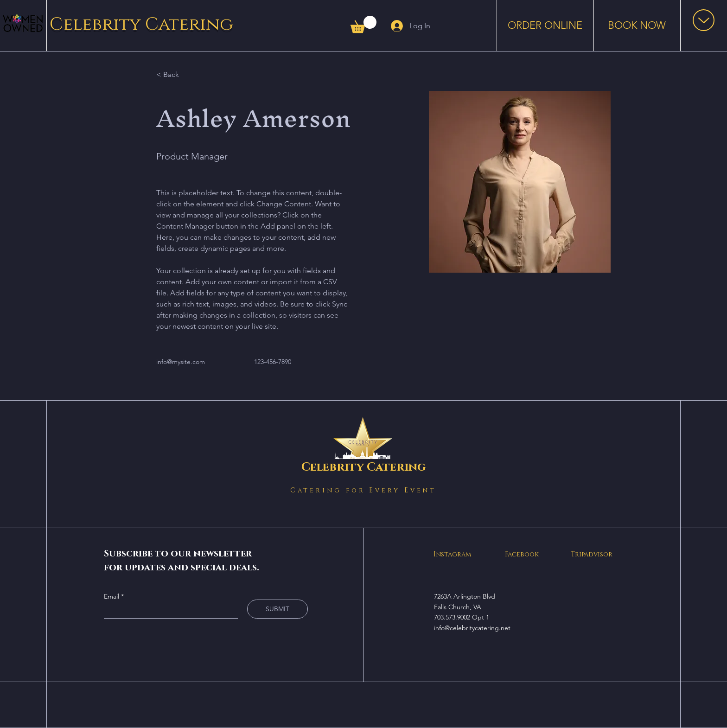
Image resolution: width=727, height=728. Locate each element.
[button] (363, 24)
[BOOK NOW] (637, 26)
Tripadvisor (592, 554)
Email (112, 596)
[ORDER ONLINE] (545, 26)
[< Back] (175, 74)
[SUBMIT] (277, 609)
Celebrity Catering (141, 24)
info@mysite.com (181, 362)
